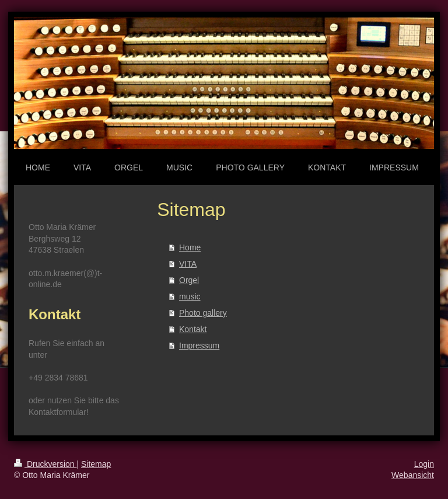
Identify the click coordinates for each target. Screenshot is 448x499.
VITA (188, 264)
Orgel (189, 280)
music (190, 296)
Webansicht (413, 475)
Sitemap (96, 464)
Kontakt (193, 329)
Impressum (199, 346)
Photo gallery (203, 313)
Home (190, 247)
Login (424, 464)
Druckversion (45, 464)
